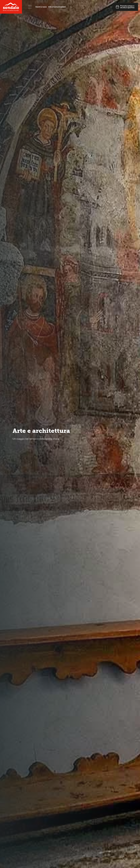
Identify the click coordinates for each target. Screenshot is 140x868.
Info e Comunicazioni (57, 7)
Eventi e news (41, 7)
